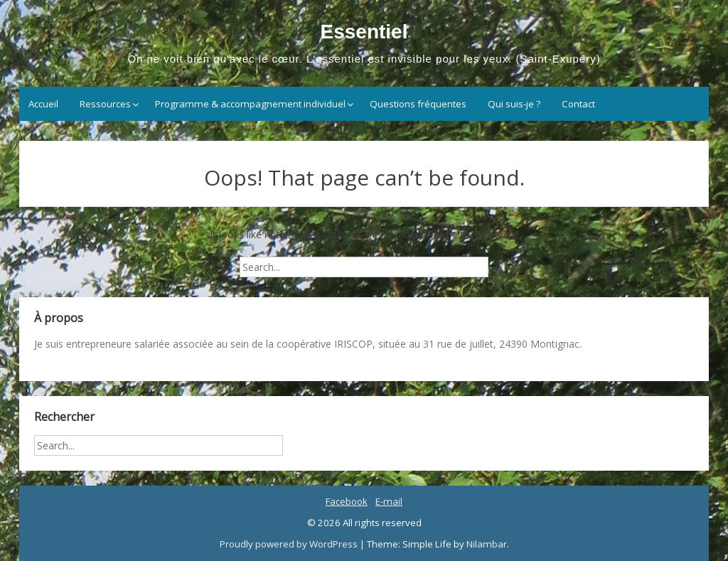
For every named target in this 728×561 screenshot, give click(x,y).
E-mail (389, 501)
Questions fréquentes (418, 104)
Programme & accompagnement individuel (250, 104)
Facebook (347, 501)
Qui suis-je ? (514, 104)
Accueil (43, 104)
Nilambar (487, 544)
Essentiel (364, 32)
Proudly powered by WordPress (290, 544)
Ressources (105, 104)
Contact (578, 104)
